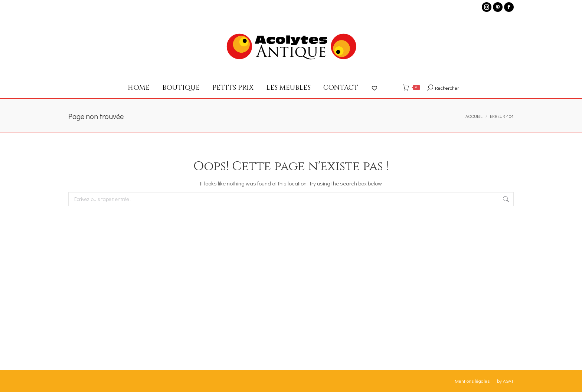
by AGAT (505, 381)
